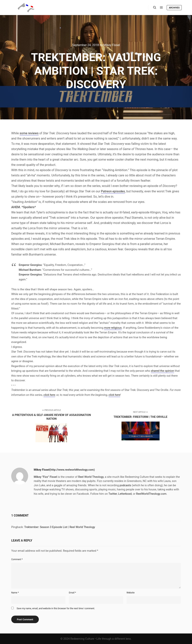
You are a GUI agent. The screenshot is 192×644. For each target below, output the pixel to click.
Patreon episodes (113, 191)
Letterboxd (125, 494)
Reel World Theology (91, 477)
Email (72, 593)
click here (49, 395)
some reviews (29, 133)
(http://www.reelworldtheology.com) (72, 470)
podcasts (125, 485)
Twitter (113, 494)
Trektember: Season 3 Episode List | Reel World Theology (60, 527)
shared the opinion (162, 371)
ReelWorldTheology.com (151, 494)
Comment (17, 559)
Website (131, 593)
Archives (174, 8)
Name (15, 593)
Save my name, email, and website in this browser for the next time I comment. (56, 608)
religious (113, 328)
